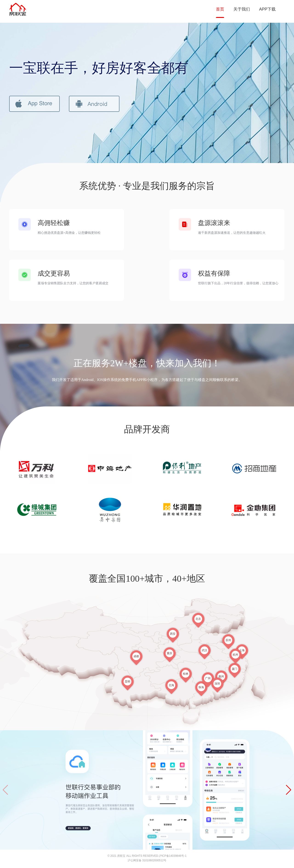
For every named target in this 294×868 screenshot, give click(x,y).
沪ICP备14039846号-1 (173, 856)
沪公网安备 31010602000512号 (147, 860)
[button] (289, 790)
